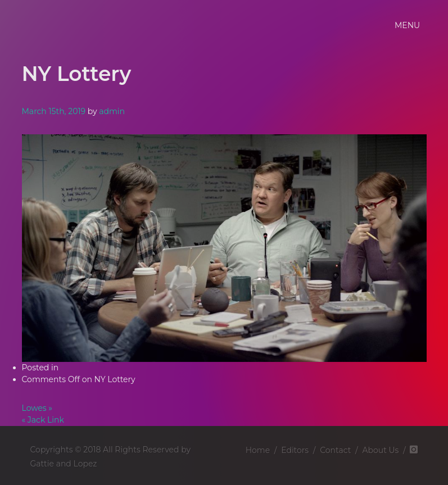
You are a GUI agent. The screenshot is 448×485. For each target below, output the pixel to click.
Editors (295, 450)
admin (112, 111)
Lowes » (37, 408)
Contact (335, 450)
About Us (380, 450)
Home (258, 450)
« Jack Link (43, 420)
